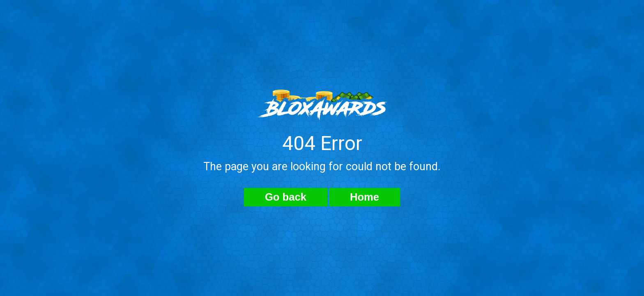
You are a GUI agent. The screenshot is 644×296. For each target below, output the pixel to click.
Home (365, 197)
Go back (286, 197)
